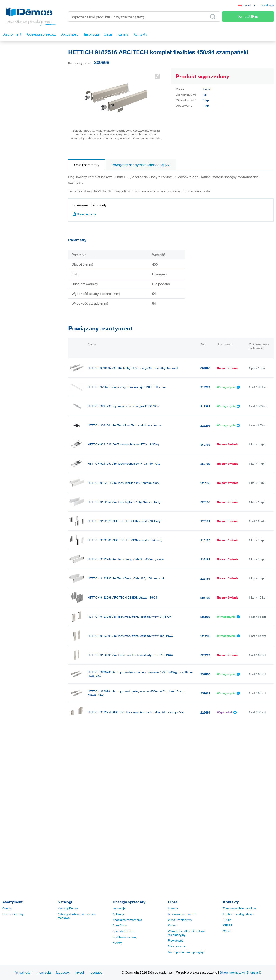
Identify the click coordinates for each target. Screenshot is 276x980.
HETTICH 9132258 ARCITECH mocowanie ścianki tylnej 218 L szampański (137, 751)
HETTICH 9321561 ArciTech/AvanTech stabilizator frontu (124, 425)
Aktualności (23, 972)
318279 (205, 387)
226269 (205, 655)
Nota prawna (176, 946)
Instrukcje (119, 908)
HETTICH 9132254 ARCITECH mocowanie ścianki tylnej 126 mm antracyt (136, 827)
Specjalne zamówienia (127, 920)
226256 (205, 425)
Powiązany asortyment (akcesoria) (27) (141, 165)
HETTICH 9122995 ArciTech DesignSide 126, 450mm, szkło (127, 578)
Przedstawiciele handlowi (240, 908)
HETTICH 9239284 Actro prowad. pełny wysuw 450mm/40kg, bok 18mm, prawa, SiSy (136, 693)
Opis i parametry (87, 165)
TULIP (227, 920)
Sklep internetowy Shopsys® (241, 972)
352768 (205, 445)
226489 (205, 712)
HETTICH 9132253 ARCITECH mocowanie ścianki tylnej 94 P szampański (136, 808)
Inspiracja (44, 972)
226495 (205, 751)
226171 (205, 521)
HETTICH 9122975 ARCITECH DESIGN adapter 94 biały (124, 521)
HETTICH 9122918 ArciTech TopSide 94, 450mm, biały (123, 483)
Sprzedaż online (123, 931)
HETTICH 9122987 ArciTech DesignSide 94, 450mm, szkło (126, 559)
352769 (205, 464)
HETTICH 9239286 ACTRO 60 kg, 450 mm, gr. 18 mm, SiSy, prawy (132, 865)
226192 (205, 598)
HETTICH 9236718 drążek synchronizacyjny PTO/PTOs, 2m (127, 387)
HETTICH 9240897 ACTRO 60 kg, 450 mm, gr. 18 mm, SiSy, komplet (133, 368)
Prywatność (176, 940)
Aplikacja (119, 914)
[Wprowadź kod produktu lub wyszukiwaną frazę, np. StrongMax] (144, 17)
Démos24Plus (248, 16)
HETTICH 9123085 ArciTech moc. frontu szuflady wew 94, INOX (129, 617)
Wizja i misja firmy (180, 920)
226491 (205, 827)
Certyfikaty (120, 925)
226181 (205, 559)
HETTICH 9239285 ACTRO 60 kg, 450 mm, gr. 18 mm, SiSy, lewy (130, 846)
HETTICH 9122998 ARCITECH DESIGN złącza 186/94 (122, 597)
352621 (205, 693)
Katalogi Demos (68, 908)
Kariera (173, 925)
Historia (173, 908)
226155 (205, 502)
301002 (205, 789)
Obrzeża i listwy (13, 914)
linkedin (80, 972)
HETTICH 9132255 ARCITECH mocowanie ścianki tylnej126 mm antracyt (135, 731)
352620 (205, 674)
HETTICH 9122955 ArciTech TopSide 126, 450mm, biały (124, 502)
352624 (205, 865)
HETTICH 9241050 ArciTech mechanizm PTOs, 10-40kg (124, 464)
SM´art (227, 931)
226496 (205, 770)
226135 (205, 483)
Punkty (117, 942)
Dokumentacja (84, 214)
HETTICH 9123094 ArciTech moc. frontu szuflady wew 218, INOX (130, 655)
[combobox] (247, 5)
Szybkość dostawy (125, 937)
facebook (63, 972)
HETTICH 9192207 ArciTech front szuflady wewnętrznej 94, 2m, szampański (138, 789)
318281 (205, 406)
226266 (205, 636)
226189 (205, 578)
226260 (205, 617)
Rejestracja (267, 5)
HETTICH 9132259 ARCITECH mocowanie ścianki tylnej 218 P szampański (137, 770)
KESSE (228, 925)
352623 (205, 846)
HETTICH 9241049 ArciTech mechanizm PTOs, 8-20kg (123, 444)
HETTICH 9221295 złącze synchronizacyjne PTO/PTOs (123, 406)
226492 (205, 732)
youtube (97, 972)
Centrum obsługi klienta (239, 914)
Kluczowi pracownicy (182, 914)
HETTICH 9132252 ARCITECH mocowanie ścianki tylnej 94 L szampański (136, 712)
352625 (205, 368)
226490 (205, 808)
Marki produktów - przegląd (186, 952)
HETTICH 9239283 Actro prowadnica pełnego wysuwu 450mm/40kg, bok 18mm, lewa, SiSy (141, 674)
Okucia (7, 908)
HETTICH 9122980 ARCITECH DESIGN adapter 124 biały (125, 540)
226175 (205, 540)
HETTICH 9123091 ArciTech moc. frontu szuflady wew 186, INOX (130, 636)
